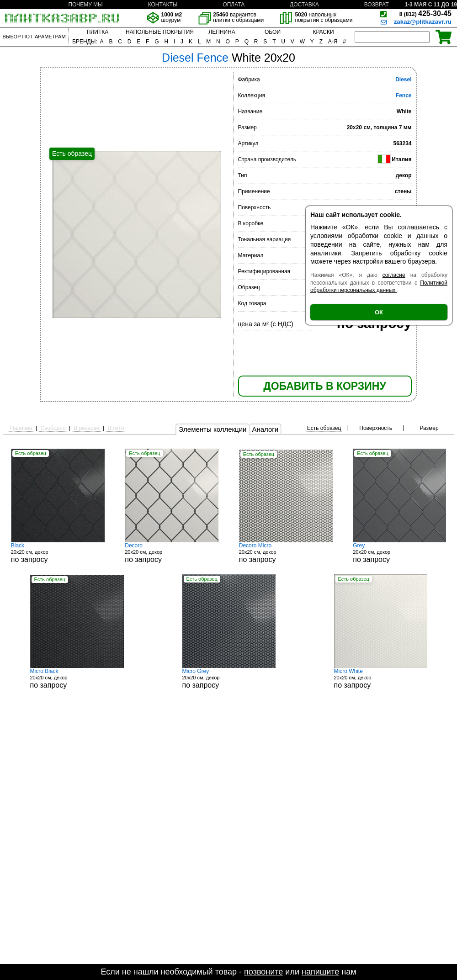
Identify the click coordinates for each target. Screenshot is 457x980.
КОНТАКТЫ (163, 5)
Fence (404, 95)
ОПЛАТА (234, 5)
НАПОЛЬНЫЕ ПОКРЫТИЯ (160, 32)
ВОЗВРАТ (377, 5)
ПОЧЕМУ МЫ (85, 5)
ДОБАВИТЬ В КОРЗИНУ (324, 386)
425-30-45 (425, 13)
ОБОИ (273, 32)
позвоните (263, 972)
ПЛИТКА (98, 32)
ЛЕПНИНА (222, 32)
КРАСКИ (323, 32)
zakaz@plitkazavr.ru (423, 22)
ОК (379, 312)
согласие (394, 275)
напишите (320, 972)
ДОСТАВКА (304, 5)
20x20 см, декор (58, 553)
